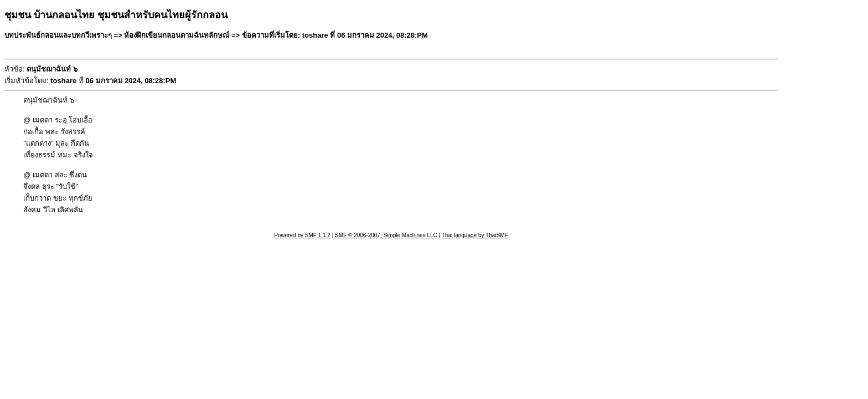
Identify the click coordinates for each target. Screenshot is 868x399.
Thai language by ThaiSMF (475, 235)
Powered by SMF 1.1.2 (302, 235)
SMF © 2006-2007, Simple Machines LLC (386, 235)
